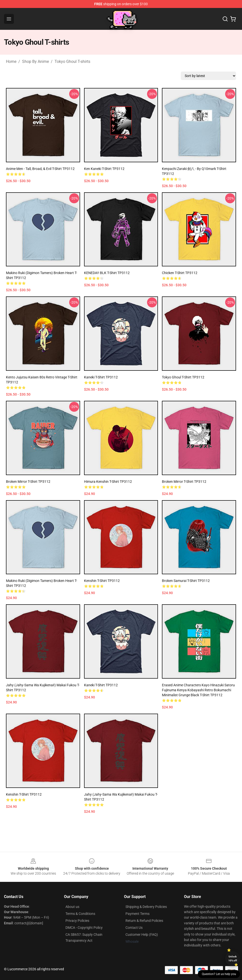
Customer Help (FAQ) (142, 935)
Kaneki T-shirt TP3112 (101, 377)
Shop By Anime (35, 61)
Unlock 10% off (233, 959)
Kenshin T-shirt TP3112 (102, 581)
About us (72, 907)
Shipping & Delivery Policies (146, 907)
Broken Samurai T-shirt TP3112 (186, 581)
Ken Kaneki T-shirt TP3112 (104, 169)
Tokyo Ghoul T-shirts (72, 61)
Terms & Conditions (80, 914)
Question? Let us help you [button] (219, 974)
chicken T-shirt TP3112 (180, 273)
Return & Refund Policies (144, 921)
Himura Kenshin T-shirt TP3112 (108, 482)
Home (11, 61)
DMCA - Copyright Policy (84, 928)
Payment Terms (137, 914)
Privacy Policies (77, 921)
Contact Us (134, 928)
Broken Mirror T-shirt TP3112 (28, 482)
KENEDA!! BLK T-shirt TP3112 (107, 273)
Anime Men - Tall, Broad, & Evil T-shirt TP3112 (40, 169)
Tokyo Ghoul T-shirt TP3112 (183, 377)
